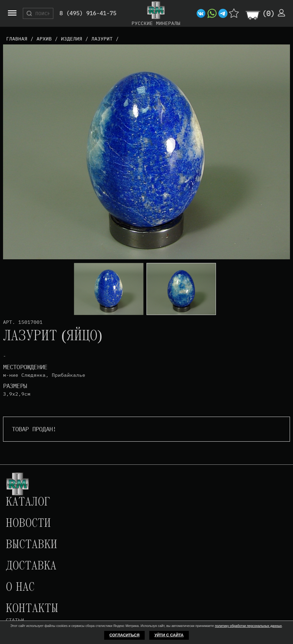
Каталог (28, 502)
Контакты (32, 609)
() (268, 13)
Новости (28, 524)
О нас (20, 588)
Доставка (31, 566)
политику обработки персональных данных (248, 626)
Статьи (15, 620)
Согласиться (124, 635)
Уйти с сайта (169, 635)
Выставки (32, 545)
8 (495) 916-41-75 (88, 14)
